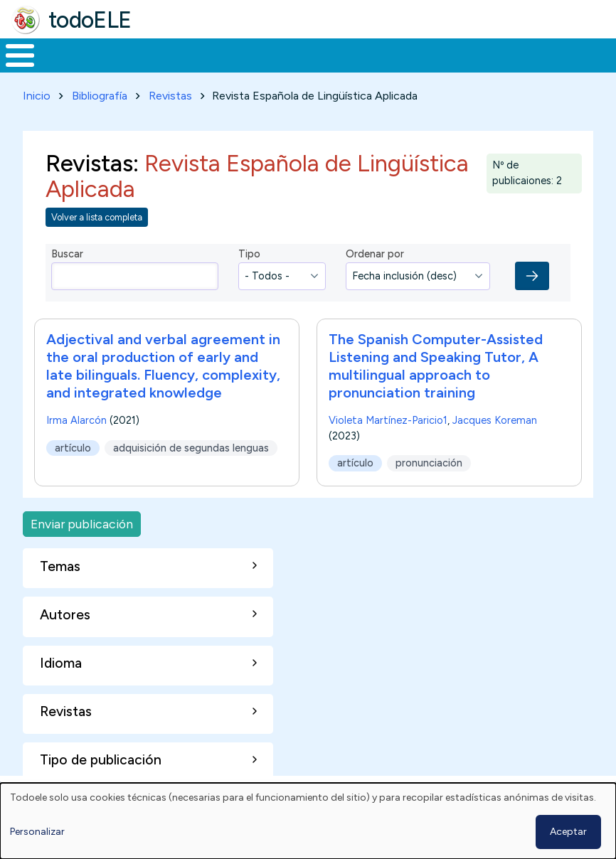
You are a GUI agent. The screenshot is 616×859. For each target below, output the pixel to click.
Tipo (249, 251)
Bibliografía (100, 93)
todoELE (90, 20)
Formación (160, 54)
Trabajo (245, 54)
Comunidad (509, 54)
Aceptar (568, 832)
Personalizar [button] (37, 832)
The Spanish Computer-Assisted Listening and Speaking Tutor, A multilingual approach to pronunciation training (436, 364)
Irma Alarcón (76, 418)
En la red (325, 54)
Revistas (170, 93)
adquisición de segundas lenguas (191, 445)
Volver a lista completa (97, 214)
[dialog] (308, 821)
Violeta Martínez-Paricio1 (388, 418)
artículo (73, 445)
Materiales (68, 54)
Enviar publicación (82, 521)
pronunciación (429, 461)
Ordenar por (375, 251)
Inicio (12, 54)
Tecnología (414, 54)
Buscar (573, 54)
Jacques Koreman (495, 418)
